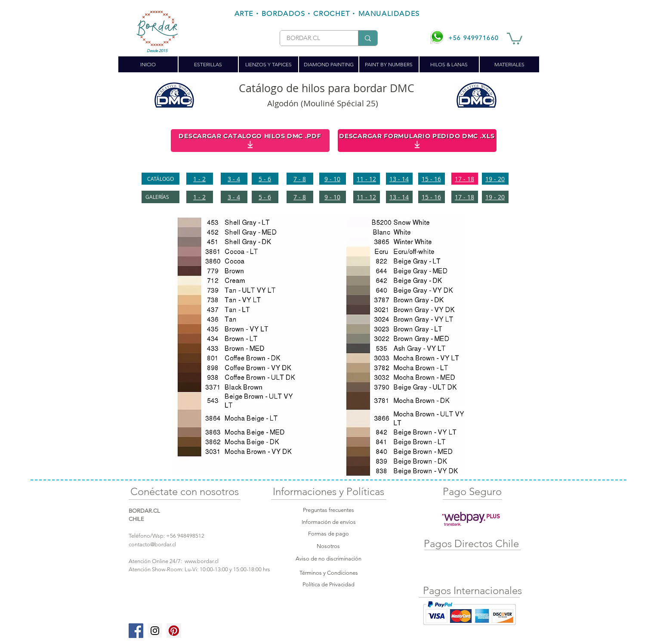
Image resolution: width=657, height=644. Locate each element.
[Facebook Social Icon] (136, 631)
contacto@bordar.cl (152, 544)
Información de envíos (329, 522)
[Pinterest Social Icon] (174, 631)
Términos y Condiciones (329, 573)
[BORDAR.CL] (312, 38)
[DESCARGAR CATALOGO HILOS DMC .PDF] (250, 141)
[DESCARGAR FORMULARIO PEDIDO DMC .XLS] (417, 141)
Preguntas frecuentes (328, 510)
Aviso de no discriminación (328, 559)
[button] (515, 38)
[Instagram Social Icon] (155, 631)
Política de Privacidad (328, 584)
